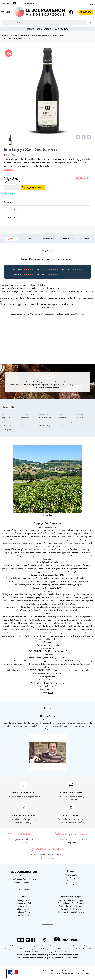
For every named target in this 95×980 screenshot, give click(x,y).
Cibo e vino (29, 239)
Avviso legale (71, 884)
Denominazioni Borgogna (71, 909)
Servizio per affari (24, 903)
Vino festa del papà (24, 915)
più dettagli (8, 170)
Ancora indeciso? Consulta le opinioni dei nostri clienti (48, 856)
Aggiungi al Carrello (33, 188)
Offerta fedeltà (71, 875)
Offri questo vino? (47, 217)
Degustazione (11, 239)
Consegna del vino (24, 900)
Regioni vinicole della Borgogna (71, 906)
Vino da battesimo (24, 909)
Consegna (47, 202)
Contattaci (47, 927)
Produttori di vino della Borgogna (71, 912)
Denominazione (68, 239)
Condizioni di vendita (71, 887)
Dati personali (71, 890)
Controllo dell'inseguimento (71, 878)
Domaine (86, 239)
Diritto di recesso (71, 881)
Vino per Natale (24, 912)
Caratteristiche (48, 239)
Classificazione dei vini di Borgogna (71, 900)
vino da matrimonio (24, 906)
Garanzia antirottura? (47, 210)
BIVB (51, 692)
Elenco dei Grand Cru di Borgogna (71, 903)
